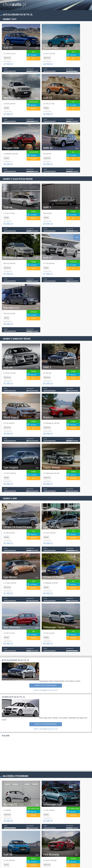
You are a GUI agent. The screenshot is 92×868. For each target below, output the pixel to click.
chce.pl (15, 3)
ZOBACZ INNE (38, 690)
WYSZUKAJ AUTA (52, 690)
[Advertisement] (20, 753)
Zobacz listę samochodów (46, 685)
